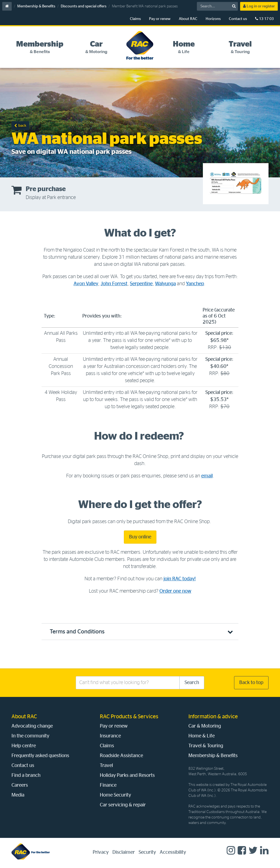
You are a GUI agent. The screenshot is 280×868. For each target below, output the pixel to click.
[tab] (40, 47)
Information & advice (213, 717)
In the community (30, 736)
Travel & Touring (206, 746)
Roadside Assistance (121, 756)
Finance (108, 785)
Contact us (238, 19)
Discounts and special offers (84, 6)
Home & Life (202, 736)
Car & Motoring (205, 726)
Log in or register (259, 6)
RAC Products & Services (129, 717)
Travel (106, 766)
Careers (20, 785)
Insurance (110, 736)
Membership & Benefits (36, 6)
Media (18, 795)
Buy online (140, 537)
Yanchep (195, 284)
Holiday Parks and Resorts (127, 775)
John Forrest (114, 284)
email (207, 476)
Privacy (101, 852)
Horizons (213, 19)
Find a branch (26, 775)
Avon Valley (86, 284)
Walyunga (165, 284)
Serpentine (141, 284)
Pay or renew (160, 19)
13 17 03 (264, 19)
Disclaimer (124, 852)
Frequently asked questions (40, 756)
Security (147, 852)
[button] (140, 632)
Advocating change (32, 726)
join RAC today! (180, 579)
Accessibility (173, 852)
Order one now (175, 591)
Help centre (24, 746)
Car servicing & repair (123, 805)
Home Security (115, 795)
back (22, 126)
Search (192, 683)
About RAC (188, 19)
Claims (135, 19)
